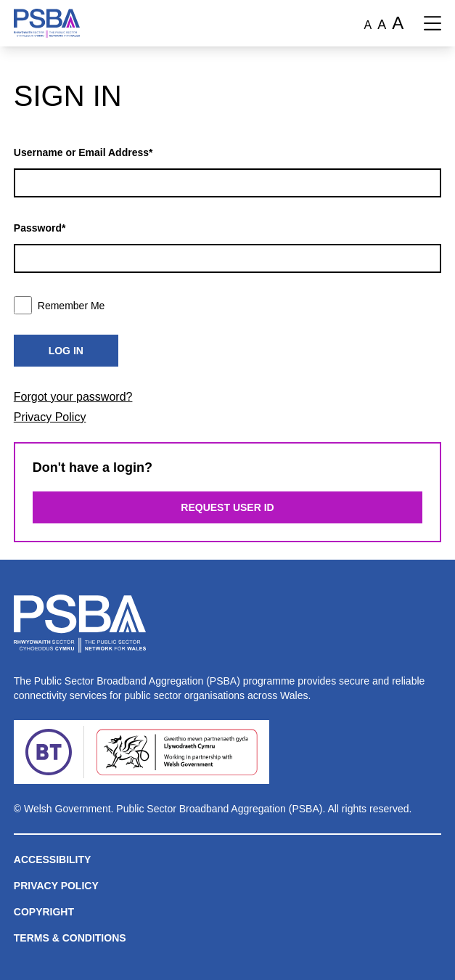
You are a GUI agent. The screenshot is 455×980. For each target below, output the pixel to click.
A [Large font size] (382, 25)
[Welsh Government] (177, 752)
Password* (40, 228)
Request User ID (227, 507)
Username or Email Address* (83, 152)
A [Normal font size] (368, 25)
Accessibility (53, 859)
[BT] (49, 752)
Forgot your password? (73, 397)
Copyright (44, 912)
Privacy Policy (50, 417)
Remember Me (60, 305)
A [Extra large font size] (398, 23)
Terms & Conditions (70, 938)
